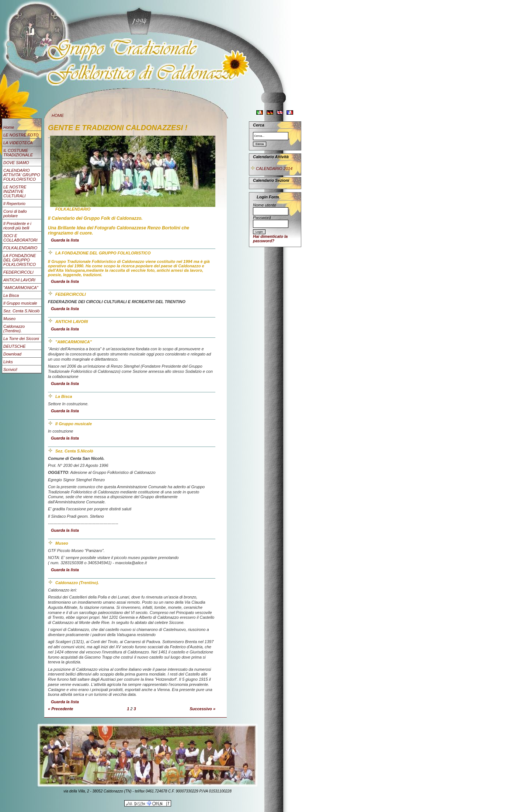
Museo (9, 319)
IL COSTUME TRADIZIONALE (18, 153)
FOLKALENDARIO (20, 248)
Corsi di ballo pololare (15, 214)
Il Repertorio (14, 204)
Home (9, 127)
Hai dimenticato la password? (270, 239)
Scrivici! (10, 369)
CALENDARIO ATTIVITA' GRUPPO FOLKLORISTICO (22, 175)
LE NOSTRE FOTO (21, 135)
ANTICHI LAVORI (19, 280)
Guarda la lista (65, 240)
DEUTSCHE (15, 346)
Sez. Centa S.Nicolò (21, 311)
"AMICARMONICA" (21, 288)
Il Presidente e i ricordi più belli (17, 226)
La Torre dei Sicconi (21, 339)
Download (12, 354)
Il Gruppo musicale (20, 303)
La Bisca (11, 295)
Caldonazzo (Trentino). (14, 329)
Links (8, 362)
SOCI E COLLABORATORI (20, 238)
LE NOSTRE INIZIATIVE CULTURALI (15, 191)
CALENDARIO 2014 (271, 169)
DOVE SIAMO (16, 163)
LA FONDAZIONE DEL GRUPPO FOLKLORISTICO (20, 260)
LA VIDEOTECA (18, 143)
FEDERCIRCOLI (18, 272)
